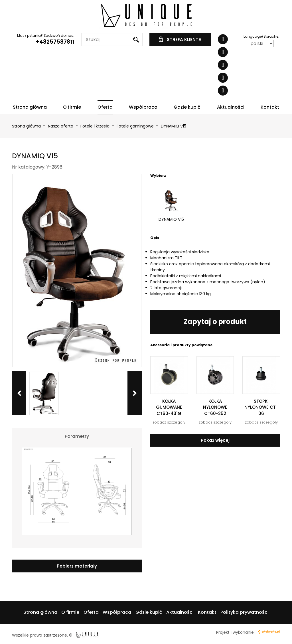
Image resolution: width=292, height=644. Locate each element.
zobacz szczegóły (169, 422)
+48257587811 (55, 42)
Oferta (105, 107)
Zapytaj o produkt (215, 322)
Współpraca (143, 107)
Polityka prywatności (245, 612)
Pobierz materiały (77, 566)
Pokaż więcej (215, 440)
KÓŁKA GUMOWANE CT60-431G (169, 407)
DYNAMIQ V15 (174, 126)
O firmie (72, 107)
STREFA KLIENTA (180, 40)
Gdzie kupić (187, 107)
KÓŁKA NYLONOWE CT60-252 (215, 407)
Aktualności (231, 107)
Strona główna (30, 107)
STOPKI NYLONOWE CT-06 (261, 407)
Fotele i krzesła (96, 126)
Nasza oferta (61, 126)
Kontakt (270, 107)
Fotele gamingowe (136, 126)
